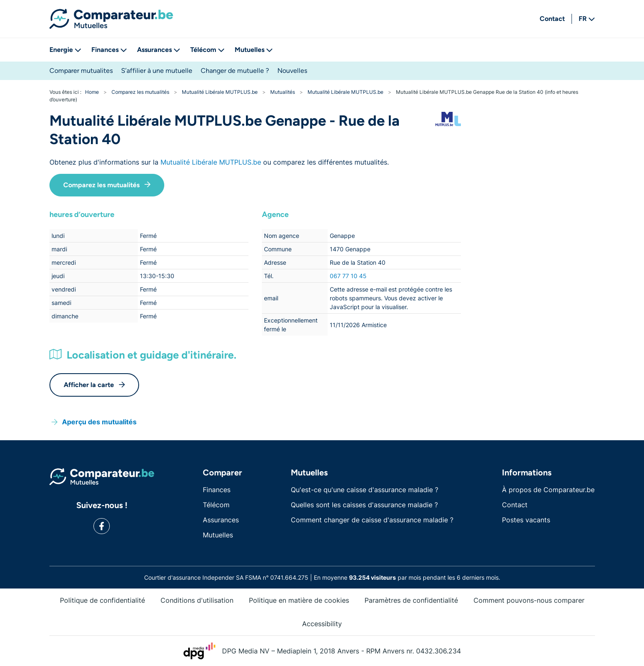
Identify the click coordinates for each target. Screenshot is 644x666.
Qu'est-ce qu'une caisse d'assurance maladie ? (365, 490)
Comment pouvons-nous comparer (529, 600)
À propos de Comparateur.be (548, 490)
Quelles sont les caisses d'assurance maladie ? (364, 505)
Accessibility (322, 624)
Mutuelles (254, 50)
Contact (552, 19)
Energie (65, 50)
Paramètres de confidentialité (411, 600)
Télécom (207, 50)
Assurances (159, 50)
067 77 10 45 (348, 276)
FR (587, 19)
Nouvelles (292, 71)
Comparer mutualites (81, 71)
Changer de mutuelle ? (235, 71)
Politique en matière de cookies (299, 600)
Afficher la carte (94, 385)
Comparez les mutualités (107, 185)
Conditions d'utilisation (197, 600)
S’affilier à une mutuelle (157, 71)
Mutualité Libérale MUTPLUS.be (211, 162)
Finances (109, 50)
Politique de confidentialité (102, 600)
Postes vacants (526, 520)
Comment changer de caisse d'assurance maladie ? (372, 520)
